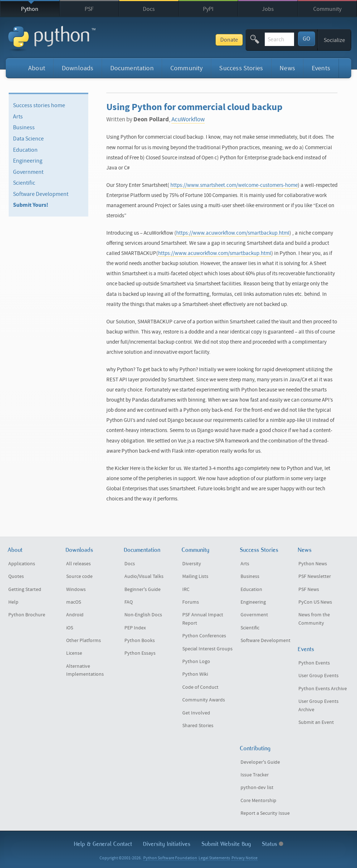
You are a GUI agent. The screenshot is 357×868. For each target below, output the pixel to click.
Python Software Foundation (170, 858)
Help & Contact (103, 844)
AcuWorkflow (188, 119)
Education (25, 150)
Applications (22, 564)
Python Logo (196, 662)
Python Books (140, 641)
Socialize (334, 40)
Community (327, 9)
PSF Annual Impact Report (203, 619)
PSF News (309, 590)
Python (30, 9)
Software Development (41, 194)
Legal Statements (214, 858)
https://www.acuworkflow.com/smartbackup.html (233, 233)
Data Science (28, 139)
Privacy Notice (245, 858)
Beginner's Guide (143, 590)
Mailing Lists (195, 576)
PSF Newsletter (315, 576)
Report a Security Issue (265, 813)
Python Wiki (195, 674)
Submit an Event (316, 722)
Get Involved (196, 713)
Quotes (16, 576)
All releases (78, 564)
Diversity (192, 564)
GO (307, 39)
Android (75, 615)
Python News (313, 564)
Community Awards (204, 700)
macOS (74, 602)
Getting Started (25, 590)
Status (273, 844)
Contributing (255, 748)
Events (321, 68)
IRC (186, 590)
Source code (79, 576)
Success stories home (39, 105)
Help (13, 602)
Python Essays (140, 653)
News (287, 68)
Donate (177, 40)
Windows (76, 590)
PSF (89, 9)
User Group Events (318, 676)
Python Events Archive (323, 689)
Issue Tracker (255, 775)
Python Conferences (204, 636)
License (74, 653)
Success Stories (241, 68)
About (37, 68)
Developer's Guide (260, 762)
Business (24, 127)
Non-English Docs (143, 615)
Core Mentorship (258, 801)
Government (28, 172)
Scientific (24, 183)
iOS (70, 628)
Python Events (314, 663)
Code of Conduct (200, 687)
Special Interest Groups (207, 649)
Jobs (268, 9)
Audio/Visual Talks (144, 576)
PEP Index (135, 628)
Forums (191, 602)
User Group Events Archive (318, 706)
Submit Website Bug (226, 844)
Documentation (132, 68)
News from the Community (314, 619)
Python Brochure (27, 615)
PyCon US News (315, 602)
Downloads (78, 68)
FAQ (129, 602)
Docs (149, 9)
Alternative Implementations (85, 670)
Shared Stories (198, 726)
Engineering (28, 161)
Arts (18, 117)
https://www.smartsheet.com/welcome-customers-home (234, 185)
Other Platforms (84, 641)
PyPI (208, 9)
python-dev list (257, 788)
